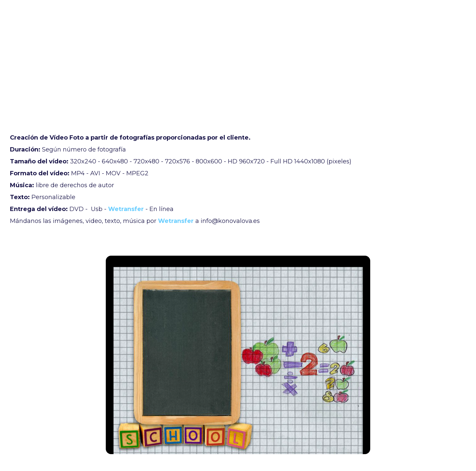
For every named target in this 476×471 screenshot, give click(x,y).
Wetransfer (126, 209)
